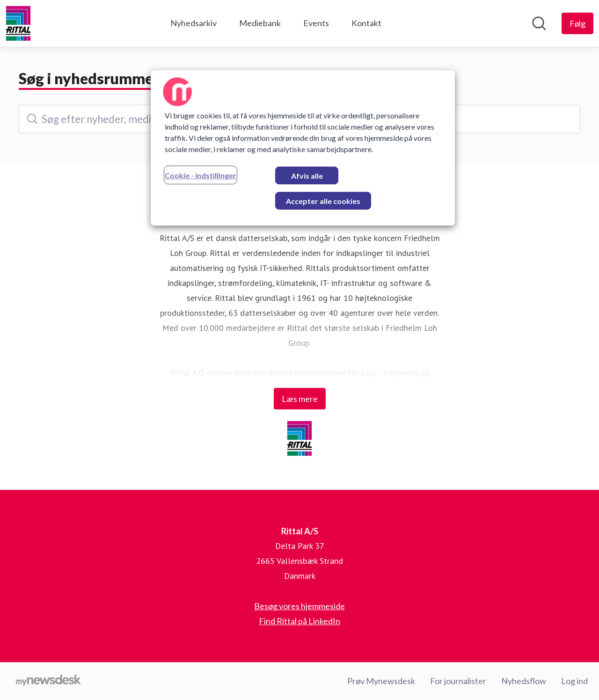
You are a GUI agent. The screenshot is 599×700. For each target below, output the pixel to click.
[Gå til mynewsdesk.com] (48, 681)
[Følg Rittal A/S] (577, 23)
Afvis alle (307, 176)
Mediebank (260, 23)
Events (316, 23)
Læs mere (300, 399)
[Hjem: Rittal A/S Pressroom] (18, 23)
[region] (303, 148)
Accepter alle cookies (323, 201)
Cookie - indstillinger (201, 175)
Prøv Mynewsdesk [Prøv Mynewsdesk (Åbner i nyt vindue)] (381, 681)
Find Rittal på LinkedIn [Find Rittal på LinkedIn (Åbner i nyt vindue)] (299, 621)
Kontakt (366, 23)
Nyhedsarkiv (194, 23)
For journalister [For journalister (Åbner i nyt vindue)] (458, 681)
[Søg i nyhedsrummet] (539, 23)
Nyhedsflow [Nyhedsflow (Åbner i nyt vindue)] (524, 681)
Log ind (574, 681)
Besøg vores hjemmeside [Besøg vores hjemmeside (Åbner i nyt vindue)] (299, 606)
